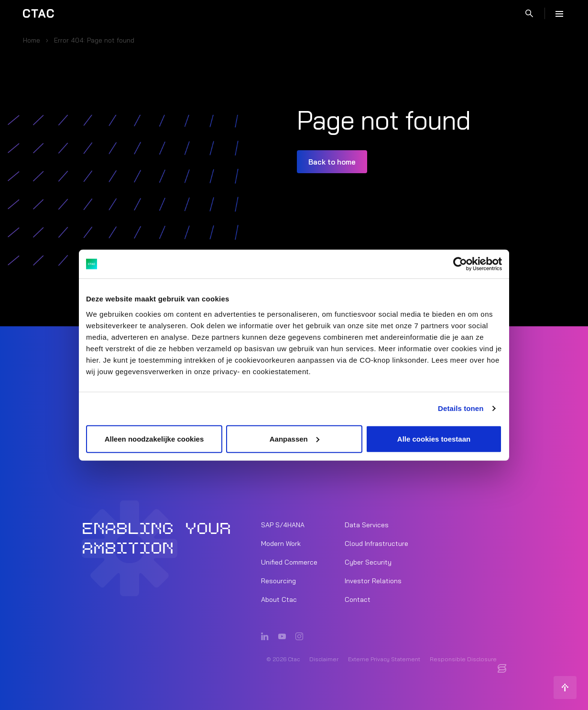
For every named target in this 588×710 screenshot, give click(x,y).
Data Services (367, 524)
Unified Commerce (289, 562)
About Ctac (279, 599)
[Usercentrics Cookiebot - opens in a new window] (460, 264)
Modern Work (281, 543)
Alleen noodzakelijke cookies (154, 438)
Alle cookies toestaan (434, 438)
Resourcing (278, 580)
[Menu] (559, 13)
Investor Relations (373, 580)
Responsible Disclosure (463, 659)
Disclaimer (324, 659)
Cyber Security (368, 562)
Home (32, 40)
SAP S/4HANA (283, 524)
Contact (358, 599)
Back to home (332, 162)
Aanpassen (294, 438)
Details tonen (461, 408)
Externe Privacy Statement (384, 659)
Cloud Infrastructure (376, 543)
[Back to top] (565, 687)
